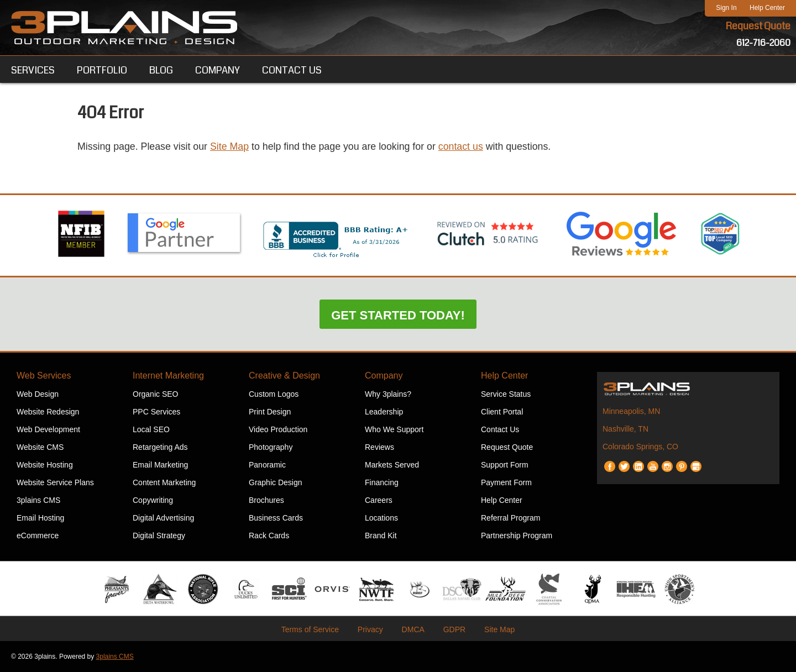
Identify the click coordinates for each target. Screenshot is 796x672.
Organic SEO (155, 394)
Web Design (38, 394)
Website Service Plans (55, 482)
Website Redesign (48, 412)
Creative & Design (284, 376)
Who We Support (394, 429)
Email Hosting (40, 518)
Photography (271, 447)
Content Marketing (164, 482)
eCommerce (38, 535)
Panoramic (267, 465)
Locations (381, 518)
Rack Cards (269, 535)
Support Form (505, 465)
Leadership (384, 412)
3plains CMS (38, 500)
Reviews (379, 447)
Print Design (270, 412)
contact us (465, 147)
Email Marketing (160, 465)
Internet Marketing (168, 376)
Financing (382, 482)
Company (384, 376)
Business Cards (276, 518)
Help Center (767, 8)
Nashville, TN (625, 429)
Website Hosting (45, 465)
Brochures (266, 500)
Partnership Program (517, 535)
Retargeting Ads (160, 447)
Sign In (726, 8)
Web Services (44, 376)
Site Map (231, 147)
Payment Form (506, 482)
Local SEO (151, 429)
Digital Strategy (159, 535)
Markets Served (392, 465)
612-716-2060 (763, 43)
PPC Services (156, 412)
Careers (379, 500)
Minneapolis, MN (631, 411)
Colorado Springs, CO (640, 447)
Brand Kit (381, 535)
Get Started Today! (398, 315)
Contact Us (500, 429)
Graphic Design (276, 482)
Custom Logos (274, 394)
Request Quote (758, 27)
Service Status (506, 394)
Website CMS (40, 447)
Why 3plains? (388, 394)
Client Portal (502, 412)
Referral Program (510, 518)
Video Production (278, 429)
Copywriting (153, 500)
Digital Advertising (163, 518)
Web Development (48, 429)
